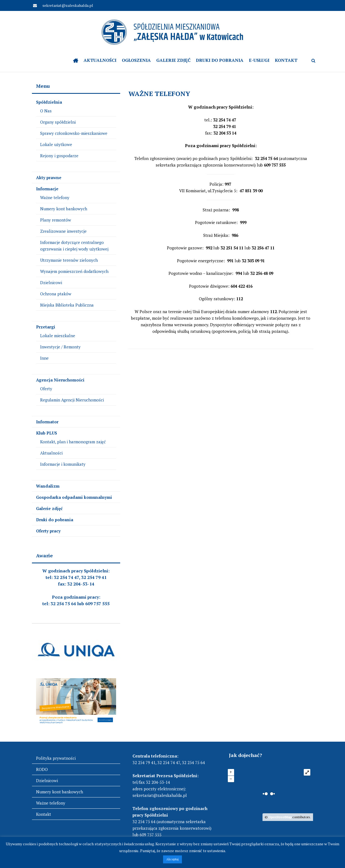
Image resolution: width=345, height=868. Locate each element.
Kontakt (286, 60)
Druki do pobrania (220, 60)
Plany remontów (56, 220)
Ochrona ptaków (56, 294)
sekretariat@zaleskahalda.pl (67, 5)
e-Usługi (259, 60)
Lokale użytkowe (56, 144)
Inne (44, 358)
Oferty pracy (48, 531)
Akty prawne (49, 177)
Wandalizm (48, 486)
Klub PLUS (47, 433)
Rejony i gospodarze (59, 156)
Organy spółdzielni (58, 122)
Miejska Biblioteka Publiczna (67, 305)
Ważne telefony (55, 197)
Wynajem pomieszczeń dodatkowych (74, 271)
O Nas (46, 111)
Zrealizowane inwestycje (63, 231)
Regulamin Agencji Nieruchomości (72, 400)
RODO (42, 769)
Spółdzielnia (49, 102)
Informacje (47, 189)
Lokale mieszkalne (58, 336)
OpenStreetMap (280, 817)
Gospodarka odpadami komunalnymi (74, 497)
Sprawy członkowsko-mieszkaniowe (74, 133)
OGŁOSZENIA (136, 60)
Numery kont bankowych (64, 209)
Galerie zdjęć (173, 60)
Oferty (46, 389)
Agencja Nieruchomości (60, 380)
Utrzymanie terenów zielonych (69, 260)
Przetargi (46, 327)
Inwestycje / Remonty (60, 347)
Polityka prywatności (56, 758)
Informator (47, 422)
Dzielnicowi (51, 282)
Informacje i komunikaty (63, 464)
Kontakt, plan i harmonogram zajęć (73, 442)
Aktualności (100, 60)
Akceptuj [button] (172, 859)
